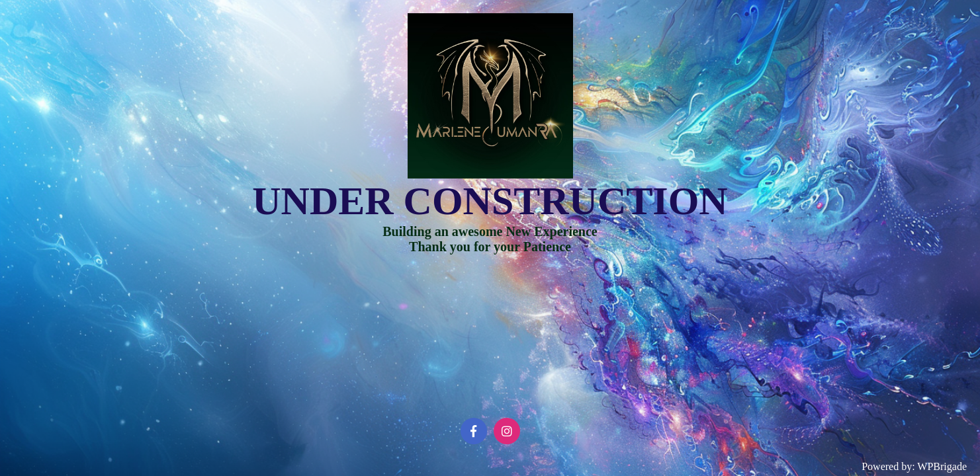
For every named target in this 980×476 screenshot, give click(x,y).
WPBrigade (942, 466)
